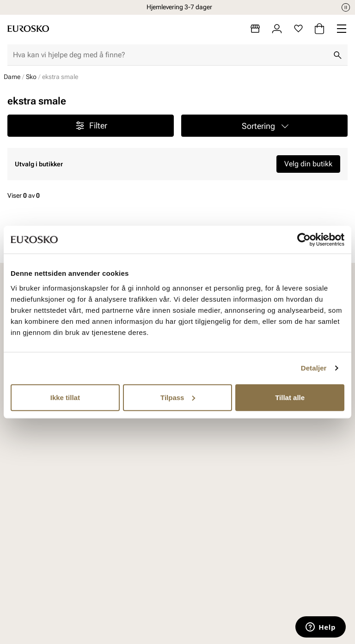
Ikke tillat (65, 397)
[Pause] (346, 7)
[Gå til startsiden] (28, 29)
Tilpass (178, 397)
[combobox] (170, 55)
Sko (31, 77)
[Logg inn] (277, 29)
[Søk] (337, 55)
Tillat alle (290, 397)
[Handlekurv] (319, 29)
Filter (91, 126)
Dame (12, 77)
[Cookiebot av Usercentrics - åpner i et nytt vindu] (304, 240)
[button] (264, 126)
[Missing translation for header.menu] (342, 29)
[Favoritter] (298, 29)
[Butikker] (255, 29)
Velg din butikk (308, 164)
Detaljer (314, 368)
